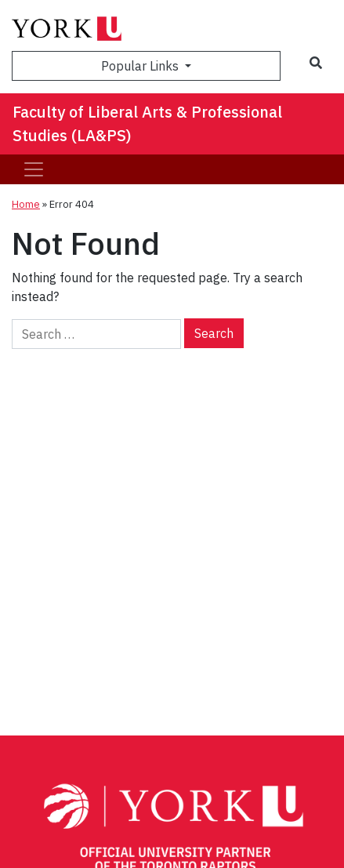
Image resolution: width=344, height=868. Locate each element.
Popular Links (141, 66)
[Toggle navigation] (34, 169)
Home (26, 204)
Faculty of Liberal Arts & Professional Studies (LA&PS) (147, 123)
